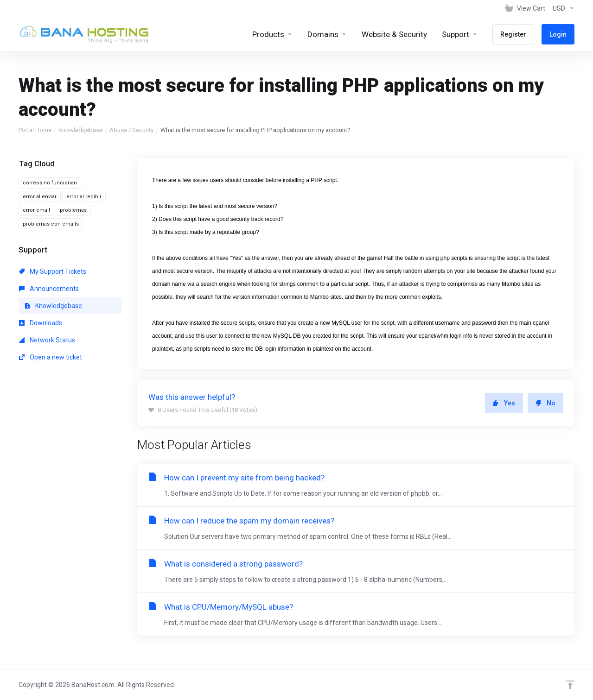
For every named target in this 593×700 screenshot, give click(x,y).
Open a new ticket (51, 357)
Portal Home (35, 130)
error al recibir (84, 197)
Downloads (41, 323)
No (545, 403)
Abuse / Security (131, 130)
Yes (504, 403)
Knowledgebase (80, 130)
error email (36, 210)
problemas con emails (51, 224)
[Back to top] (570, 685)
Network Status (47, 340)
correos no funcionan (50, 183)
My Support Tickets (53, 271)
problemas (73, 210)
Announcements (49, 289)
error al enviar (40, 197)
